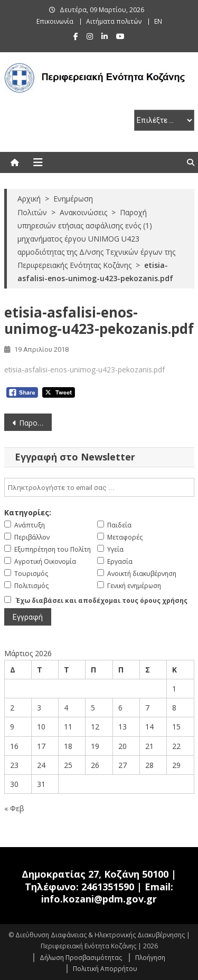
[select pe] (164, 120)
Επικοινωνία (55, 21)
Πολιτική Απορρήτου (105, 969)
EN (158, 21)
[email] (99, 487)
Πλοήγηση (150, 958)
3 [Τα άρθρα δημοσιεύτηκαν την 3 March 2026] (39, 708)
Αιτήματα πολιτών (114, 21)
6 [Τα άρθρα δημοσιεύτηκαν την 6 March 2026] (120, 708)
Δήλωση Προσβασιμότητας (81, 958)
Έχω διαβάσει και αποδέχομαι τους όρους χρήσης (102, 601)
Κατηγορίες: (28, 512)
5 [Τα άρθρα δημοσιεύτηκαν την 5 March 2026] (93, 708)
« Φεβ (14, 808)
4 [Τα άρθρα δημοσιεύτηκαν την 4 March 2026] (66, 708)
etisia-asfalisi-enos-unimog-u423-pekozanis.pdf (84, 369)
